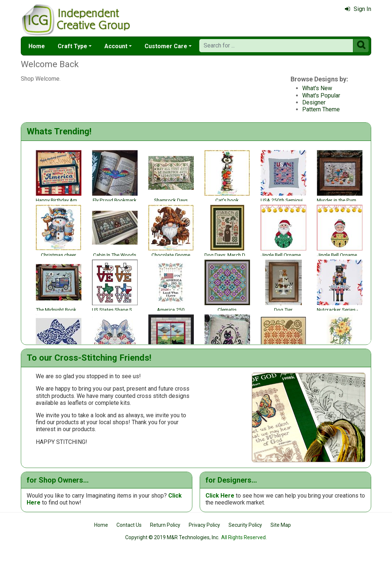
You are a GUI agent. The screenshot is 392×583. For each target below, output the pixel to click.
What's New (133, 88)
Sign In (358, 9)
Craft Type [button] (72, 46)
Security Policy (245, 553)
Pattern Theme (137, 109)
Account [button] (116, 46)
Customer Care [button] (166, 46)
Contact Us (129, 553)
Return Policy (165, 553)
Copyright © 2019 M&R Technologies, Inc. (172, 565)
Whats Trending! (59, 131)
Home (37, 46)
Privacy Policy (204, 553)
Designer (130, 102)
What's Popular (137, 95)
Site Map (281, 553)
